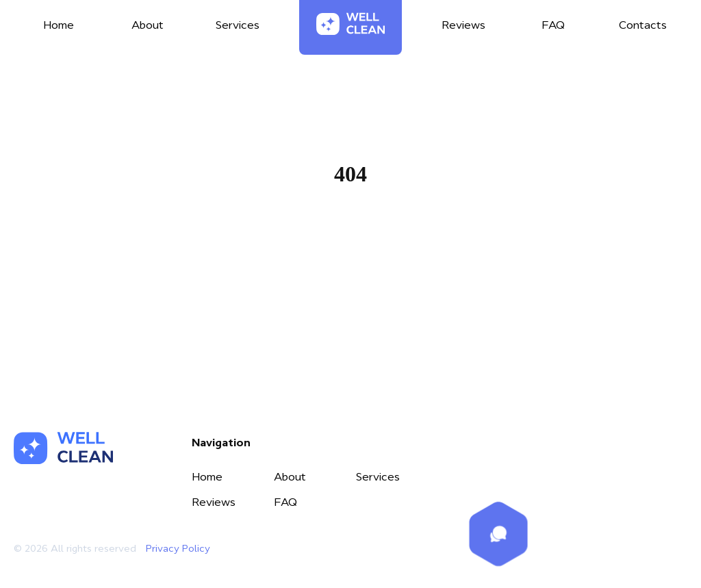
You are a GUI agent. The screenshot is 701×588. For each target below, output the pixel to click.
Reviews (214, 502)
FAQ (285, 502)
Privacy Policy (178, 548)
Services (378, 476)
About (290, 476)
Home (351, 240)
